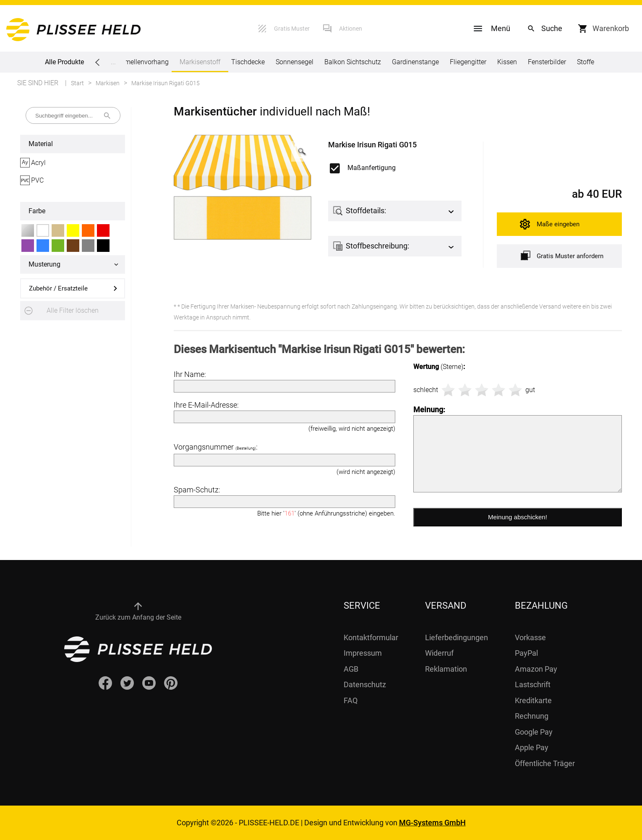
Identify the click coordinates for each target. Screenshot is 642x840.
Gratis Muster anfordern (562, 255)
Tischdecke (248, 62)
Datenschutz (365, 684)
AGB (351, 669)
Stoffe (586, 62)
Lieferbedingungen (457, 637)
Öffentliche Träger (545, 763)
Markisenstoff (200, 65)
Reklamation (446, 669)
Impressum (363, 653)
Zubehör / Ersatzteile (58, 288)
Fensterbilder (547, 62)
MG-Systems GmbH (432, 823)
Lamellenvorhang (143, 62)
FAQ (351, 700)
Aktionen (351, 29)
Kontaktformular (371, 637)
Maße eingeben (558, 224)
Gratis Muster (292, 29)
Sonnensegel (295, 62)
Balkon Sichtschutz (353, 62)
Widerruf (439, 653)
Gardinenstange (415, 62)
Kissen (507, 62)
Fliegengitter (468, 62)
